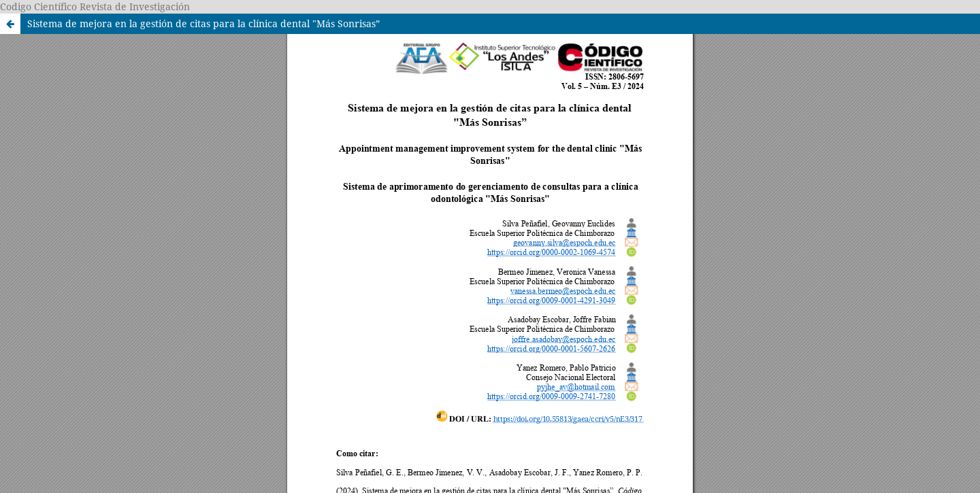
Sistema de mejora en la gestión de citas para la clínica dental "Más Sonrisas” (203, 23)
